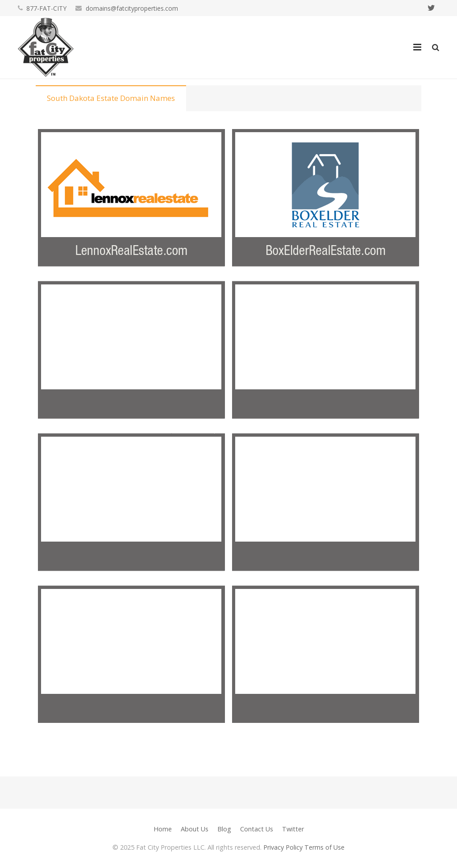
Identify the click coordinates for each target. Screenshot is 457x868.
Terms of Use (324, 847)
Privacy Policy (283, 847)
